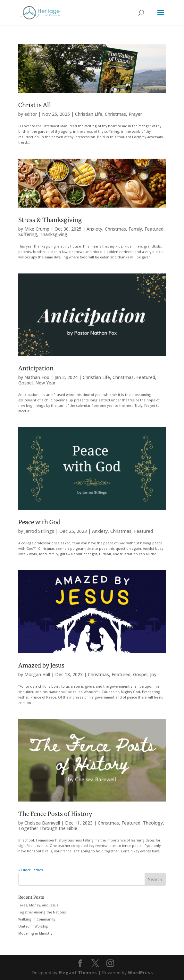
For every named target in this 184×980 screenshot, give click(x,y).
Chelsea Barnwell (42, 823)
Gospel (25, 383)
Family (135, 229)
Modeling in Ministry (35, 933)
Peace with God (39, 522)
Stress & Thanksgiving (50, 220)
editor (31, 114)
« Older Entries (31, 870)
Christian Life (89, 114)
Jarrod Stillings (39, 531)
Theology (153, 823)
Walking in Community (37, 919)
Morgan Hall (37, 674)
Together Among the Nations (42, 912)
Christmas (115, 114)
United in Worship (33, 926)
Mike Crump (37, 229)
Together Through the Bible (48, 828)
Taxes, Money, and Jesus (38, 905)
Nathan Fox (37, 377)
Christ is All (35, 105)
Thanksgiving (54, 234)
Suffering (28, 234)
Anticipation (36, 368)
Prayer (135, 114)
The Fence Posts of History (55, 814)
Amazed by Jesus (41, 665)
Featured (154, 229)
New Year (45, 383)
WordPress (140, 972)
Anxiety (94, 229)
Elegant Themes (78, 972)
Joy (153, 674)
